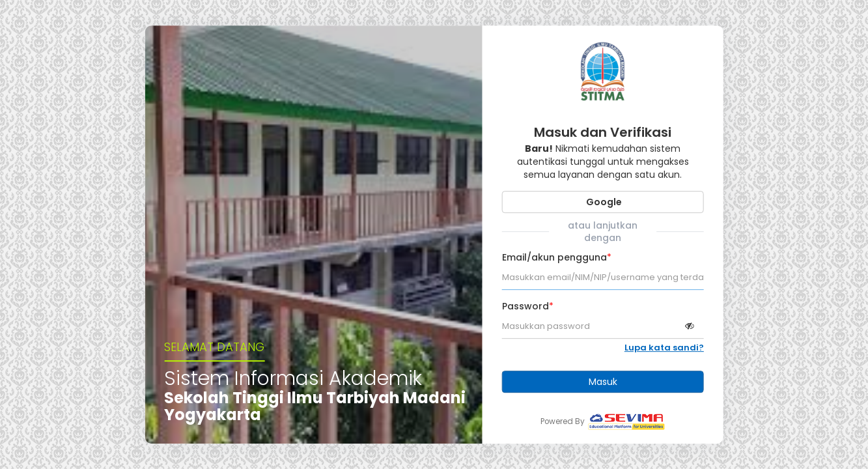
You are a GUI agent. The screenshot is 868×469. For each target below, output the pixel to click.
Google (603, 202)
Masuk (603, 382)
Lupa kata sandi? (664, 348)
